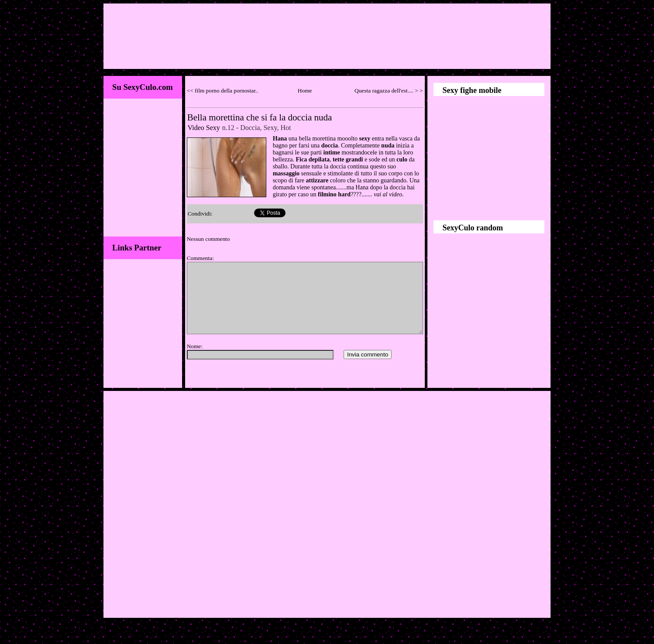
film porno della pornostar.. (226, 91)
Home (305, 91)
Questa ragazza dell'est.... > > (389, 91)
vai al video (388, 194)
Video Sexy (204, 128)
